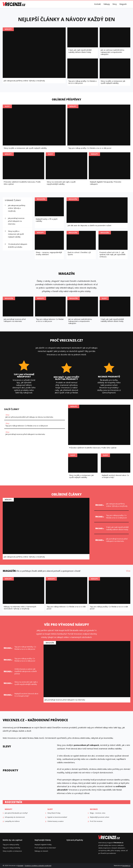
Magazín (123, 4)
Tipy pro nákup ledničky (11, 848)
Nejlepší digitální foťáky (43, 845)
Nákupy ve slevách (41, 851)
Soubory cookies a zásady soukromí (38, 865)
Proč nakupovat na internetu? (45, 848)
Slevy (115, 4)
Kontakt (98, 4)
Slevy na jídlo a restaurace (12, 851)
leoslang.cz (126, 865)
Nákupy (107, 4)
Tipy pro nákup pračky (11, 845)
